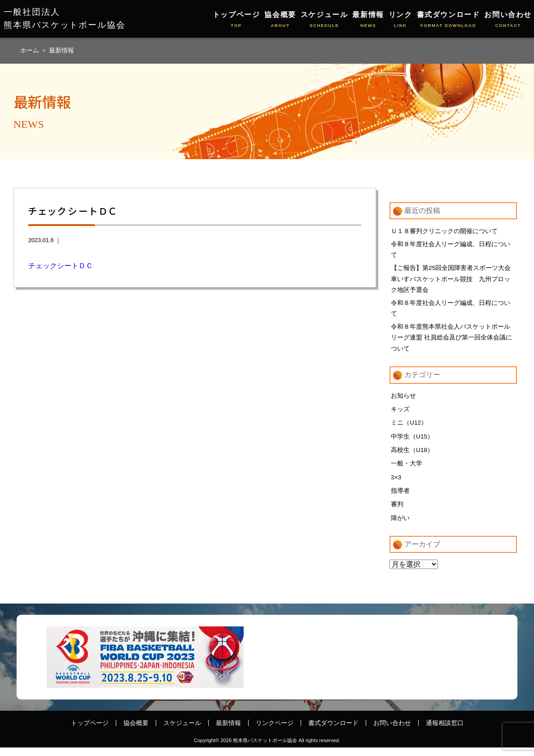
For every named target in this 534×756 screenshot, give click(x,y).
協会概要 (280, 20)
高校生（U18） (412, 457)
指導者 (400, 499)
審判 (397, 513)
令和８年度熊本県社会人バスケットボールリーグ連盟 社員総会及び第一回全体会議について (451, 343)
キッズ (400, 416)
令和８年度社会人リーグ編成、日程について (451, 250)
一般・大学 (407, 471)
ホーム (31, 50)
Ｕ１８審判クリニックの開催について (444, 231)
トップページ (236, 20)
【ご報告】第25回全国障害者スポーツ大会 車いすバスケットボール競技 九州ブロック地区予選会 (454, 281)
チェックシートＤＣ (61, 266)
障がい (400, 526)
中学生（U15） (412, 443)
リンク (400, 20)
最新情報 (368, 20)
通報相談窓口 (445, 731)
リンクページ (275, 731)
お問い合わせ (508, 20)
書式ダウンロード (449, 20)
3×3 (396, 485)
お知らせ (403, 402)
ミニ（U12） (409, 430)
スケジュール (324, 20)
